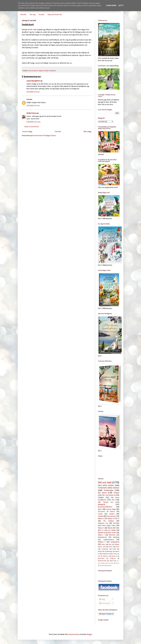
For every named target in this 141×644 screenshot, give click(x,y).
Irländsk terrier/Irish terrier (107, 533)
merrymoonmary (74, 634)
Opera (112, 561)
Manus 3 (101, 519)
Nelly (118, 528)
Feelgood (113, 559)
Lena (28, 99)
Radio (103, 544)
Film (113, 500)
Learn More (111, 5)
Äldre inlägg (87, 132)
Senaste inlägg (27, 132)
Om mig (33, 14)
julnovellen (101, 559)
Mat (110, 544)
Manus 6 (106, 556)
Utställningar (108, 551)
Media (100, 551)
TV (118, 519)
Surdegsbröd (115, 542)
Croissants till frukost (106, 512)
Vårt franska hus (106, 502)
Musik (110, 528)
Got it (121, 5)
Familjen (116, 493)
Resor (100, 509)
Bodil (114, 549)
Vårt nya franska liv (109, 495)
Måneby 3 (102, 542)
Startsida (23, 14)
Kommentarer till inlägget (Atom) (45, 136)
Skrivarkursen (102, 537)
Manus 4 (111, 519)
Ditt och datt (32, 71)
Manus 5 (101, 528)
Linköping (116, 537)
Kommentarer (105, 603)
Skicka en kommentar (32, 127)
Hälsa (118, 547)
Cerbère (112, 514)
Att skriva (102, 493)
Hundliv (100, 516)
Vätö (100, 486)
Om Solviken (109, 521)
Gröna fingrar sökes (109, 526)
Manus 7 (101, 535)
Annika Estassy (31, 113)
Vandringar (105, 549)
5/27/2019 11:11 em (33, 122)
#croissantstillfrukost (105, 507)
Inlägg (102, 599)
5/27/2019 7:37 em (33, 106)
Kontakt (42, 14)
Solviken (116, 488)
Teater (111, 547)
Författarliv (52, 71)
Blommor (112, 535)
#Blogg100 (102, 505)
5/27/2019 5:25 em (33, 92)
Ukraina (107, 566)
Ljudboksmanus (109, 540)
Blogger (89, 634)
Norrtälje (116, 523)
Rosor (117, 563)
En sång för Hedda (43, 71)
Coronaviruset (111, 516)
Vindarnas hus (103, 523)
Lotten (100, 514)
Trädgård (101, 498)
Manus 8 (114, 556)
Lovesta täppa (111, 509)
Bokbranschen (102, 561)
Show (101, 566)
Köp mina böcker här (55, 14)
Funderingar (109, 490)
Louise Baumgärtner (33, 81)
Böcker (111, 486)
